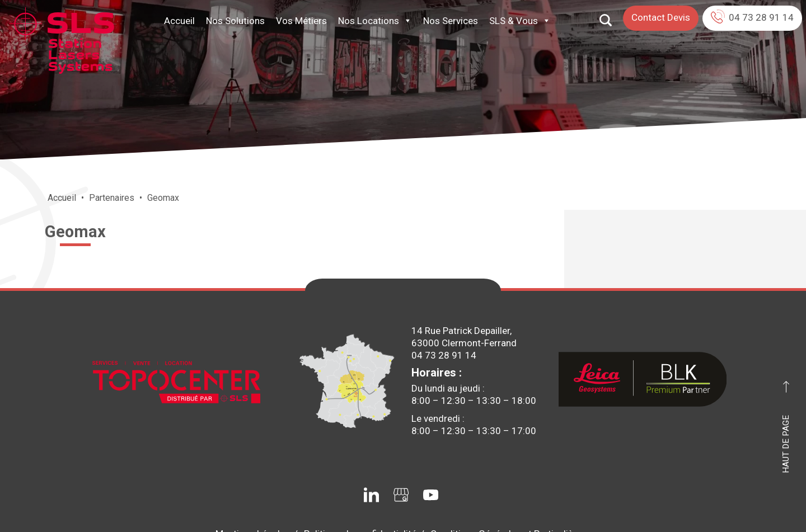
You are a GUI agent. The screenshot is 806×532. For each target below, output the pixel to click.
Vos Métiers (301, 21)
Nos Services (451, 21)
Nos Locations (375, 21)
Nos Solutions (235, 21)
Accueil (179, 21)
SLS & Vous (520, 21)
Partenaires (112, 198)
